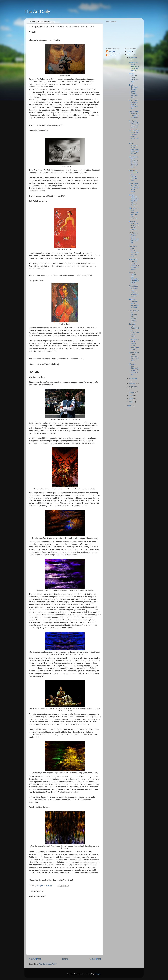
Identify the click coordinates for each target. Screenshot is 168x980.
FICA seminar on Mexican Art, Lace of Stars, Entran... (134, 316)
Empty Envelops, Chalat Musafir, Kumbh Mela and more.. (133, 91)
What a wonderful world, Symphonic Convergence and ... (134, 149)
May (131, 402)
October (133, 383)
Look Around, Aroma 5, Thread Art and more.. (134, 115)
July (131, 395)
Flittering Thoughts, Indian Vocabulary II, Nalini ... (134, 303)
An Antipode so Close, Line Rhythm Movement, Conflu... (134, 291)
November (133, 378)
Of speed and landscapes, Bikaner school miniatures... (134, 135)
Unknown (112, 55)
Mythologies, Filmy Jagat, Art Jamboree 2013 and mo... (134, 162)
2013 (129, 55)
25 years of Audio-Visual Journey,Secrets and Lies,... (134, 251)
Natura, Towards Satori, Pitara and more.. (134, 78)
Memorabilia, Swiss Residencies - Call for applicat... (134, 66)
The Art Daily (37, 11)
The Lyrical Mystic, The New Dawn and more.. (134, 124)
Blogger (97, 974)
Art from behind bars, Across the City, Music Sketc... (134, 278)
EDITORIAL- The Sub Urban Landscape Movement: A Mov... (134, 264)
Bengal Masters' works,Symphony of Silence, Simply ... (134, 200)
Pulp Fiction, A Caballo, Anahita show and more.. (134, 104)
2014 (129, 51)
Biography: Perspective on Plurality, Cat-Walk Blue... (134, 175)
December (133, 57)
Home (65, 959)
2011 (129, 406)
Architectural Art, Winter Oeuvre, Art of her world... (134, 188)
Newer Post (35, 959)
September (133, 387)
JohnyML (112, 51)
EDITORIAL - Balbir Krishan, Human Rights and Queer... (134, 344)
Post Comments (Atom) (48, 964)
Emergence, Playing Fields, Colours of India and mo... (134, 238)
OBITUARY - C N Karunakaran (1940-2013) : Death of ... (134, 213)
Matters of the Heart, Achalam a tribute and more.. (134, 357)
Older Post (95, 959)
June (131, 399)
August (132, 392)
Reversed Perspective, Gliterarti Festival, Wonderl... (134, 225)
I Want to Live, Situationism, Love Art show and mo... (134, 369)
